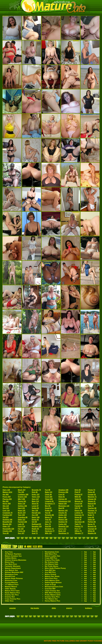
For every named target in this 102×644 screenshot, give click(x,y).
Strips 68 (91, 492)
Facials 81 (79, 506)
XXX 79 (77, 508)
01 (18, 538)
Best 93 (35, 531)
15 (76, 538)
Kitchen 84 (63, 499)
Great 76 (78, 520)
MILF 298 (21, 499)
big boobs (35, 608)
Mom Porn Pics (51, 578)
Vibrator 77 (79, 533)
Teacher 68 (92, 508)
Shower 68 (92, 499)
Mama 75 (48, 517)
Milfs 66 (78, 497)
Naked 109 (63, 504)
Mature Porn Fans (12, 591)
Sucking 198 (7, 520)
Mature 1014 (7, 492)
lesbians (89, 608)
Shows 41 (92, 501)
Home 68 (78, 517)
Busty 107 (22, 513)
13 (67, 538)
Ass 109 (35, 515)
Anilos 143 (63, 515)
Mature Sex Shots (52, 576)
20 (96, 538)
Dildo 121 (22, 520)
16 (80, 538)
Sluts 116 (22, 504)
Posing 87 (79, 495)
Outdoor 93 (63, 522)
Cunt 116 (6, 511)
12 (63, 538)
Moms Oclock (51, 574)
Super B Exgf (50, 585)
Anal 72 (35, 533)
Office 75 (78, 531)
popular (13, 608)
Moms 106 (62, 517)
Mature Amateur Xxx (13, 556)
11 (59, 538)
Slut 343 (6, 508)
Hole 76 (91, 506)
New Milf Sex (50, 570)
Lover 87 (35, 506)
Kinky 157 (36, 495)
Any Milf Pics (50, 572)
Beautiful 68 (7, 522)
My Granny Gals (51, 562)
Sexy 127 (35, 499)
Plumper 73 (92, 511)
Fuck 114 (21, 526)
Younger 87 (92, 529)
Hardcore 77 (50, 531)
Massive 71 (92, 497)
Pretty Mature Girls (53, 595)
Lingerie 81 (49, 501)
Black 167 (22, 490)
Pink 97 (77, 492)
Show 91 (35, 504)
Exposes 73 (79, 515)
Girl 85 (34, 522)
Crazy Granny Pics (13, 599)
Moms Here (10, 562)
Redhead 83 (36, 524)
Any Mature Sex (11, 570)
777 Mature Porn (12, 585)
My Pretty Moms (52, 566)
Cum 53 (61, 495)
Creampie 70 (8, 513)
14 (71, 538)
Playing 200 (7, 499)
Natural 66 (92, 504)
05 (35, 538)
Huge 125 (22, 511)
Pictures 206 (63, 492)
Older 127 (6, 526)
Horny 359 (7, 504)
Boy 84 (48, 506)
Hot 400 (6, 495)
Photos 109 (63, 520)
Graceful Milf (50, 589)
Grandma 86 (23, 517)
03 (26, 538)
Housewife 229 (8, 529)
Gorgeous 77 (50, 504)
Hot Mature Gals (52, 564)
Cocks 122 (63, 524)
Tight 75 (78, 524)
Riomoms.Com (11, 580)
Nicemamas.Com (52, 552)
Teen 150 (21, 515)
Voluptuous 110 (65, 501)
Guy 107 (21, 533)
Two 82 (48, 513)
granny (69, 608)
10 (55, 538)
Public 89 (49, 511)
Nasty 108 (36, 517)
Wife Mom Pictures (53, 593)
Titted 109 (49, 499)
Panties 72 (79, 526)
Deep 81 (62, 497)
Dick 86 (35, 492)
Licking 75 (79, 513)
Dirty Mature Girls (52, 580)
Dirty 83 (78, 490)
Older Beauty (10, 589)
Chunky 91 (63, 513)
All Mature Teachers (13, 554)
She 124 (6, 506)
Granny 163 (22, 497)
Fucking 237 (7, 515)
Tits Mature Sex (51, 599)
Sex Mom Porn (11, 564)
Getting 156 (22, 506)
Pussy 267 (7, 497)
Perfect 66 (92, 522)
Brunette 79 (36, 490)
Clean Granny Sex (52, 591)
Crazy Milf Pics (51, 558)
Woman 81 (79, 501)
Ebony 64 (78, 511)
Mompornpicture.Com (54, 587)
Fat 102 (21, 529)
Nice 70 (48, 524)
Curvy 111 (62, 529)
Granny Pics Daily (52, 560)
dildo (54, 608)
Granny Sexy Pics (52, 597)
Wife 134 (48, 533)
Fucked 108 (22, 522)
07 (43, 538)
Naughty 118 (37, 526)
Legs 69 (91, 517)
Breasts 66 (92, 526)
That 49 (48, 520)
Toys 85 (6, 533)
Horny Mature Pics (52, 601)
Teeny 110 (36, 497)
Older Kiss (9, 601)
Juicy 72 (48, 522)
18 (88, 538)
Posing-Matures (11, 583)
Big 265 (6, 501)
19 (92, 538)
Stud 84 (48, 526)
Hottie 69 (35, 508)
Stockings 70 (64, 533)
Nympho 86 (49, 515)
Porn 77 (78, 529)
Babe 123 (49, 492)
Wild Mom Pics (51, 554)
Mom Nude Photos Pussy (55, 568)
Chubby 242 (7, 531)
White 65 (91, 531)
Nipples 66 (92, 533)
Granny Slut (10, 597)
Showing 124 (64, 526)
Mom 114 (35, 501)
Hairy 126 (6, 490)
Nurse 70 (91, 524)
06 (39, 538)
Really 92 (35, 529)
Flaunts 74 (92, 513)
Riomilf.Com (10, 576)
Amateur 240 (63, 490)
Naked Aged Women (53, 583)
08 (47, 538)
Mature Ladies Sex (52, 556)
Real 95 (61, 508)
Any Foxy (9, 552)
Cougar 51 (92, 495)
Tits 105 (21, 492)
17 (84, 538)
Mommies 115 (64, 506)
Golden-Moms (11, 558)
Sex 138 (35, 511)
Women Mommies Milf (14, 572)
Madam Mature (11, 587)
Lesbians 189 (23, 495)
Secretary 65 (79, 522)
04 (30, 538)
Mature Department (13, 568)
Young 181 (22, 501)
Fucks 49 (21, 531)
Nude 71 (91, 515)
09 (51, 538)
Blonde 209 (7, 524)
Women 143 (63, 511)
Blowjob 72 (49, 529)
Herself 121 (36, 513)
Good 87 (48, 508)
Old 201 (6, 517)
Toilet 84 (78, 499)
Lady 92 (21, 524)
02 (22, 538)
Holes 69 (91, 520)
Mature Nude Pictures (14, 578)
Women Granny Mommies (15, 560)
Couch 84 (78, 504)
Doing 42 (35, 520)
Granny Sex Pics (12, 595)
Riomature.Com (11, 574)
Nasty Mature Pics (12, 593)
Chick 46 (48, 495)
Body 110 (62, 531)
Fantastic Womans (13, 566)
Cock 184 (49, 497)
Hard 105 (21, 508)
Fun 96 (48, 490)
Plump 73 (91, 490)
